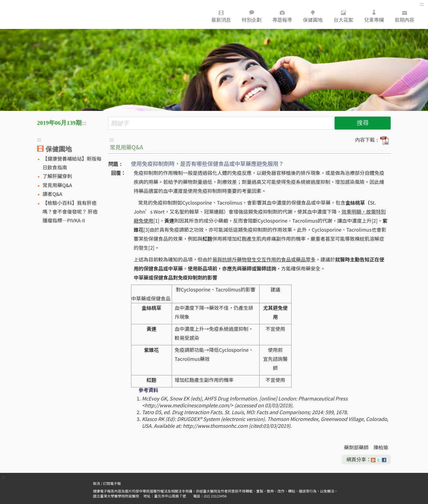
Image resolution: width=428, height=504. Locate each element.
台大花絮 (343, 15)
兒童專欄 (374, 16)
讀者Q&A (53, 194)
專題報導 (282, 15)
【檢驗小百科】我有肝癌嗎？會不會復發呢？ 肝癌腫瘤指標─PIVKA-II (70, 212)
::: (422, 4)
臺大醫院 (40, 14)
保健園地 (313, 15)
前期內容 (405, 16)
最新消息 (221, 15)
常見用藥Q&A (57, 185)
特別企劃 (252, 16)
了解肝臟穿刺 (57, 176)
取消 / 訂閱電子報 (107, 483)
